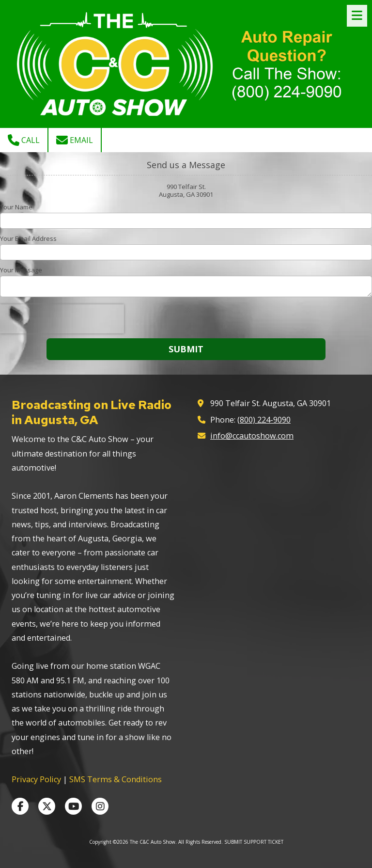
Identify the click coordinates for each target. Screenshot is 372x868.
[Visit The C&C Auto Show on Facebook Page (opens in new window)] (20, 806)
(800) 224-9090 (264, 420)
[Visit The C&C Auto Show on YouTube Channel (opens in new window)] (73, 806)
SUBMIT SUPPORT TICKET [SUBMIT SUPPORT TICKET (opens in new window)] (254, 842)
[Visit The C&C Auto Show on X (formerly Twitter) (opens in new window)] (47, 806)
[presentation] (62, 319)
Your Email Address (28, 238)
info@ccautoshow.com (252, 436)
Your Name (16, 207)
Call (24, 140)
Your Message (21, 270)
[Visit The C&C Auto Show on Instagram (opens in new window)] (100, 806)
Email (75, 140)
